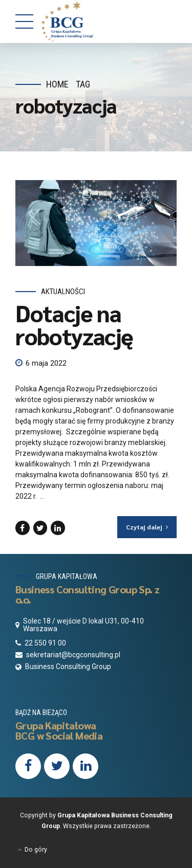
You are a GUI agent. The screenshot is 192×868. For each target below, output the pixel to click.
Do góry (36, 850)
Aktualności (63, 292)
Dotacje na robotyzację (74, 324)
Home (57, 84)
